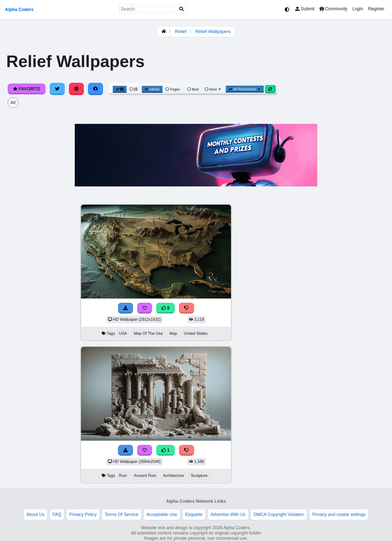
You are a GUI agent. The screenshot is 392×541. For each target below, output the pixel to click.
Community (333, 9)
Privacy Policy (83, 514)
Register (376, 9)
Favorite (27, 89)
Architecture (173, 476)
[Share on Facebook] (95, 89)
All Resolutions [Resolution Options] (245, 89)
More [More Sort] (213, 89)
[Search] (181, 9)
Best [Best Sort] (193, 89)
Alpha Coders (19, 10)
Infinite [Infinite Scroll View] (152, 89)
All (13, 103)
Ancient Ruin (145, 476)
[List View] (133, 89)
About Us (35, 514)
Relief (181, 32)
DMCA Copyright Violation (279, 514)
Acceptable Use (162, 514)
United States (196, 333)
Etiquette (194, 514)
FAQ (57, 514)
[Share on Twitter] (57, 89)
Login (358, 9)
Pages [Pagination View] (173, 89)
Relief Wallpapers (213, 32)
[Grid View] (120, 89)
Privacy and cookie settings (339, 514)
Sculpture (199, 476)
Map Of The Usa (148, 333)
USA (123, 333)
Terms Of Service (122, 514)
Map (173, 333)
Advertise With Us (228, 514)
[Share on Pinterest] (76, 89)
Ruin (123, 476)
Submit (305, 9)
